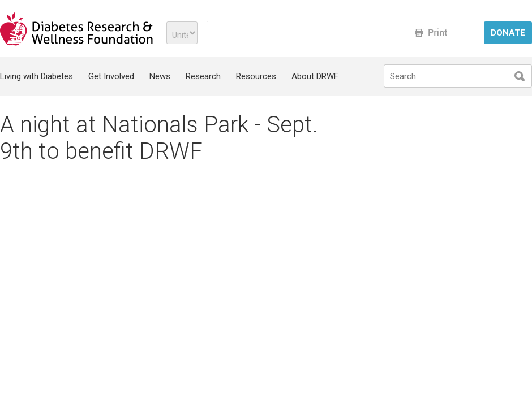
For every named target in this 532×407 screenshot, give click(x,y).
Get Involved (111, 76)
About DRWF (315, 76)
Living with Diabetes (37, 76)
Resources (256, 76)
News (160, 76)
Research (203, 76)
